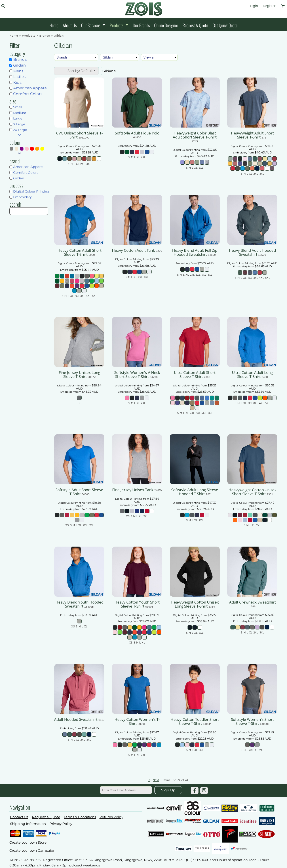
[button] (3, 6)
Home (14, 36)
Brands (45, 36)
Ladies (19, 77)
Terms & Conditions (80, 817)
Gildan (19, 65)
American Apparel (31, 88)
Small (18, 107)
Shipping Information (28, 824)
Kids (17, 82)
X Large (19, 124)
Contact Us (19, 817)
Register (269, 6)
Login (254, 6)
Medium (20, 113)
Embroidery (22, 197)
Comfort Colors (28, 94)
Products (29, 36)
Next (156, 780)
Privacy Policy (61, 824)
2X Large (20, 130)
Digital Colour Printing (31, 191)
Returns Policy (111, 817)
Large (18, 118)
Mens (18, 71)
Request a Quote (46, 817)
